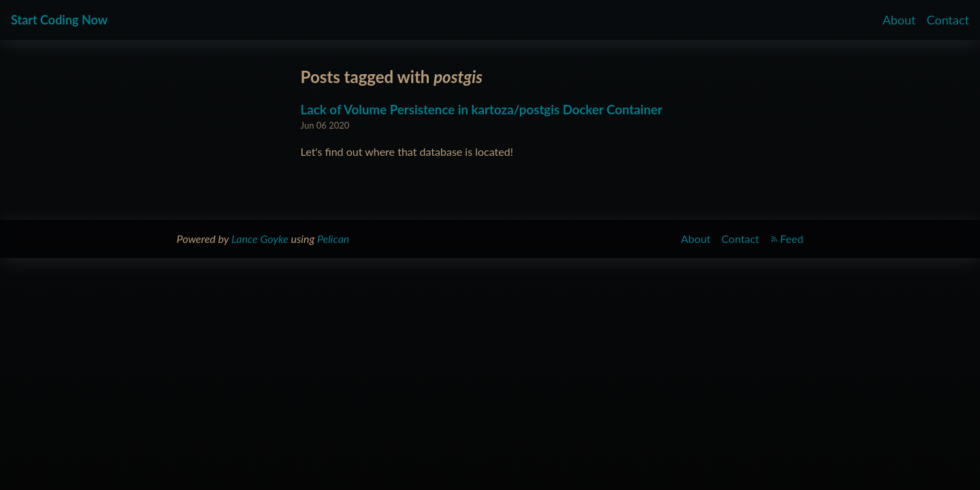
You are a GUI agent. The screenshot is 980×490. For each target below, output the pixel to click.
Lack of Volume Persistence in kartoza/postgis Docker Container (482, 110)
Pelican (333, 239)
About (899, 20)
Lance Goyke (260, 239)
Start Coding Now (59, 20)
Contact (948, 20)
